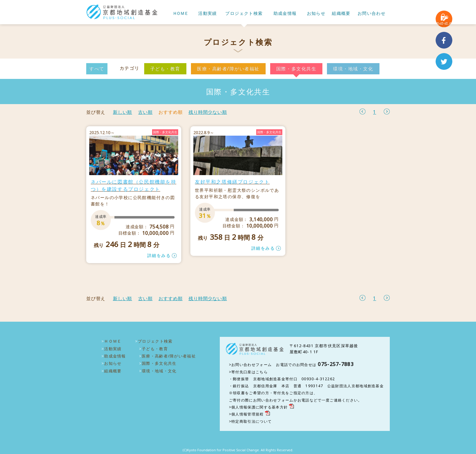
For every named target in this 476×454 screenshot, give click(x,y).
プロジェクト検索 (244, 14)
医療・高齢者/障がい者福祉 (228, 69)
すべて (97, 69)
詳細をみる (159, 255)
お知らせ (316, 14)
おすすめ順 (170, 112)
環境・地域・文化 (353, 69)
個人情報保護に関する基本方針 (260, 407)
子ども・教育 (165, 69)
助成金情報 (285, 14)
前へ (362, 112)
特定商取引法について (252, 421)
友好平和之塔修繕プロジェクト (232, 182)
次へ (387, 112)
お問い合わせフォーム (252, 365)
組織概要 (341, 14)
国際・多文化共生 (296, 69)
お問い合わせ (372, 14)
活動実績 (208, 14)
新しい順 (122, 112)
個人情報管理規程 (247, 414)
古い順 (145, 112)
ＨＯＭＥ (180, 14)
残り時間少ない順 (208, 112)
